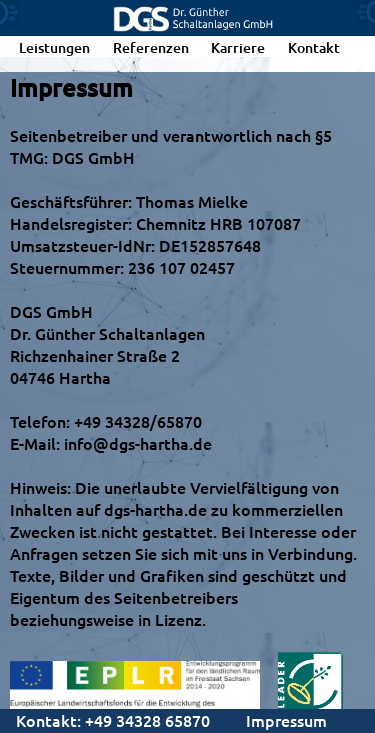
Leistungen (54, 47)
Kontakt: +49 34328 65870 (113, 720)
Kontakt (314, 47)
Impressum (286, 720)
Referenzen (151, 47)
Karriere (238, 47)
